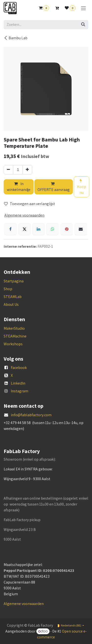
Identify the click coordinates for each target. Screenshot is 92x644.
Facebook (19, 368)
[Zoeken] (83, 25)
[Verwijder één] (8, 170)
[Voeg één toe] (27, 170)
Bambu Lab (16, 38)
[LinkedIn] (39, 229)
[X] (25, 229)
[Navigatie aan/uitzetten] (83, 8)
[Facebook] (10, 229)
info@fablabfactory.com (31, 415)
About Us (11, 304)
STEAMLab (13, 297)
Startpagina (14, 281)
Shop (8, 289)
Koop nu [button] (82, 187)
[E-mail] (81, 229)
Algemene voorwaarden (24, 604)
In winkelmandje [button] (19, 187)
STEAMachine (15, 336)
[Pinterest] (67, 229)
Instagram (20, 391)
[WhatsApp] (53, 229)
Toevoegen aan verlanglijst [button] (29, 204)
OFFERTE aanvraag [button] (54, 187)
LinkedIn (18, 383)
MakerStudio (14, 328)
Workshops (13, 344)
